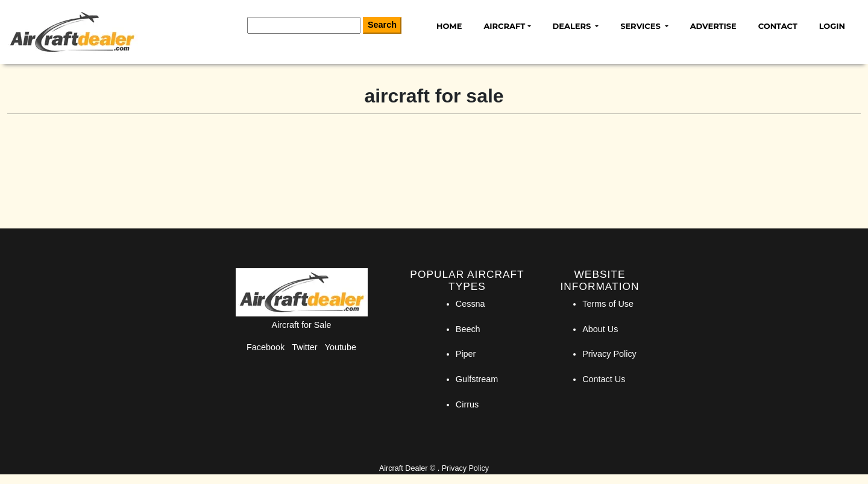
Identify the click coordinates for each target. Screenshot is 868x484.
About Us (600, 329)
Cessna (470, 304)
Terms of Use (608, 304)
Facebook (266, 347)
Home (449, 26)
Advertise (713, 26)
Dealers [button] (573, 26)
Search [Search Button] (382, 25)
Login (832, 26)
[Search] (304, 25)
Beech (468, 329)
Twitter (304, 347)
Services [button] (641, 26)
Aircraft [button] (504, 26)
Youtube (341, 347)
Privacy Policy (609, 354)
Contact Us (604, 379)
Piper (466, 354)
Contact (778, 26)
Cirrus (467, 404)
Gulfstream (477, 379)
